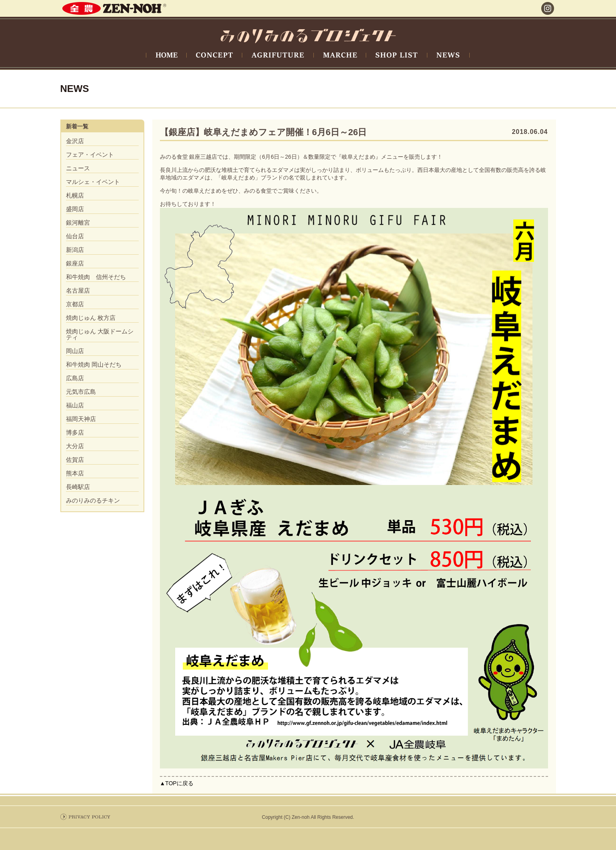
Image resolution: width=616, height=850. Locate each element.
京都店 (75, 304)
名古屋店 (78, 290)
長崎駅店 (78, 487)
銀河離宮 (78, 222)
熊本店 (75, 473)
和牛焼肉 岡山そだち (94, 364)
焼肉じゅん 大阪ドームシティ (100, 334)
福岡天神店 (81, 419)
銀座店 (75, 263)
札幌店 (75, 195)
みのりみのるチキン (93, 500)
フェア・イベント (90, 155)
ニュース (78, 168)
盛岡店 (75, 209)
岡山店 (75, 351)
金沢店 (75, 141)
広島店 (75, 378)
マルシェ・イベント (93, 182)
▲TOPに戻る (177, 783)
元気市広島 (81, 392)
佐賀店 (75, 460)
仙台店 (75, 236)
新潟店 (75, 250)
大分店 (75, 446)
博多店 (75, 432)
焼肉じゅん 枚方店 (91, 318)
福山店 (75, 405)
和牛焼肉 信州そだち (96, 277)
